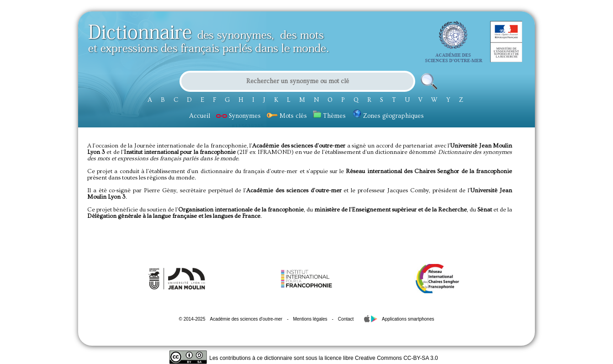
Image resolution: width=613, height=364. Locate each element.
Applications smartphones (408, 319)
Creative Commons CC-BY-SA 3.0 (396, 358)
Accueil (200, 116)
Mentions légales (310, 319)
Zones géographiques (388, 116)
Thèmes (329, 116)
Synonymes (238, 116)
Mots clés (287, 116)
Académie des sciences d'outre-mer (246, 319)
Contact (346, 319)
